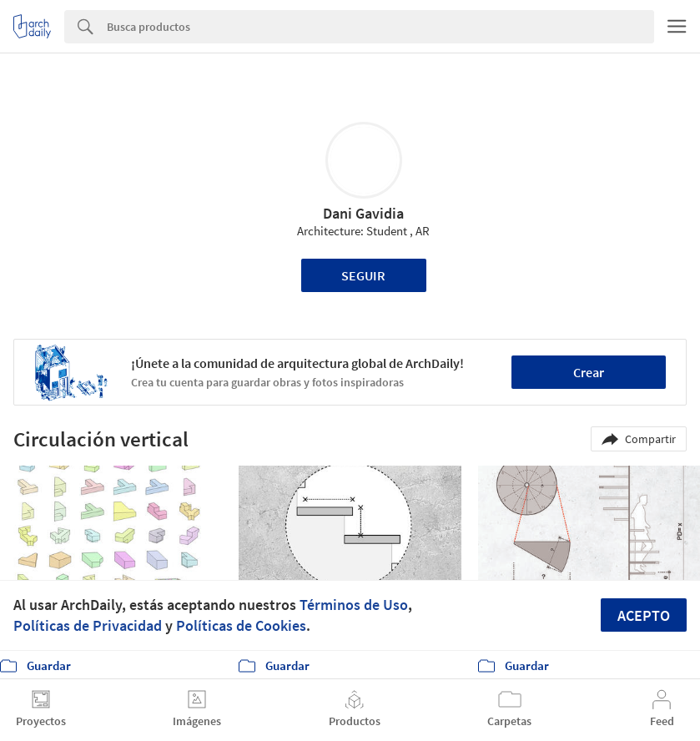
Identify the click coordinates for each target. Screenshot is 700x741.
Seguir (363, 275)
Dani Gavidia (363, 213)
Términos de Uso (354, 605)
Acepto (644, 615)
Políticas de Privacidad (88, 625)
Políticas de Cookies (241, 625)
